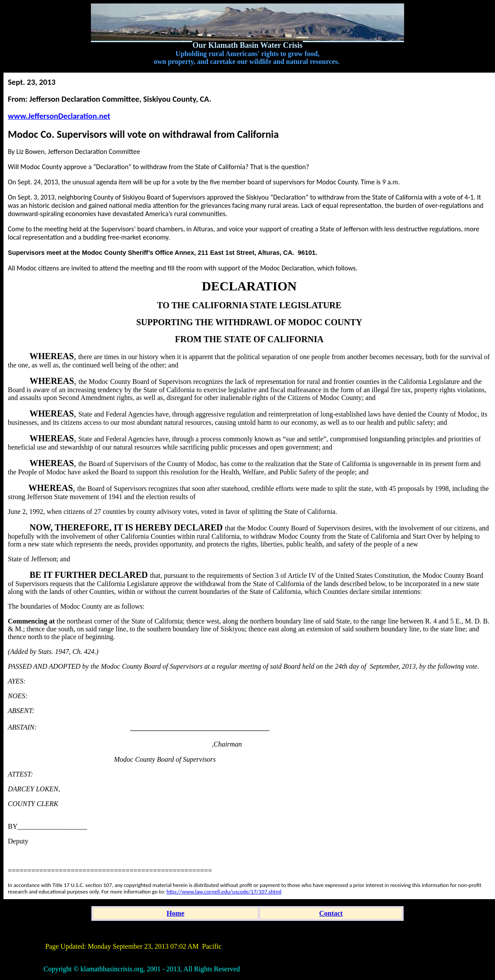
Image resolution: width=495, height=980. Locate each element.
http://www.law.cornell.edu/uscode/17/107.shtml (224, 892)
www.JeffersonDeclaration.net (59, 116)
